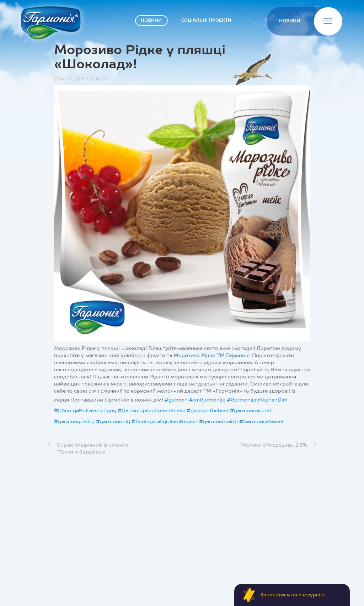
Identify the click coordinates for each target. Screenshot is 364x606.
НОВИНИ (151, 21)
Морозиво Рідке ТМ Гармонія (212, 356)
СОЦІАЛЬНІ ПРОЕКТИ (206, 21)
